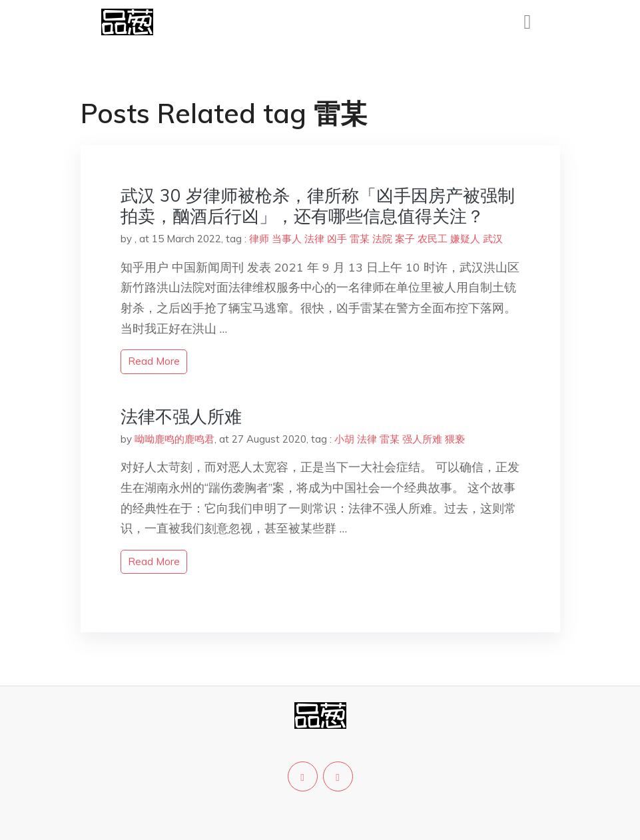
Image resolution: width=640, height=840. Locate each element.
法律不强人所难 (181, 416)
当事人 (287, 239)
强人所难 (422, 439)
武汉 (493, 239)
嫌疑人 (465, 239)
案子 (405, 239)
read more (154, 361)
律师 (259, 239)
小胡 (344, 439)
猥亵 (455, 439)
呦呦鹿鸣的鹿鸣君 (174, 439)
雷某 (360, 239)
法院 (382, 239)
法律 (314, 239)
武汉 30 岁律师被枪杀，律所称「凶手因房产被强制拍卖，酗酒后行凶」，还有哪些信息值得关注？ (318, 206)
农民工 (433, 239)
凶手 (337, 239)
